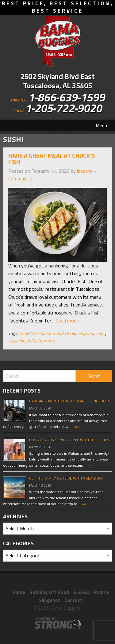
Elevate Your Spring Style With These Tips (69, 440)
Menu (101, 125)
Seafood (85, 333)
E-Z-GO (81, 592)
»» (77, 427)
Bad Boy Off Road (49, 592)
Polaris (102, 592)
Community (20, 179)
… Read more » (66, 321)
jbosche (85, 171)
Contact (73, 600)
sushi (100, 333)
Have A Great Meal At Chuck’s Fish (52, 158)
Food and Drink (60, 333)
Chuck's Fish (31, 333)
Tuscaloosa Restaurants (31, 341)
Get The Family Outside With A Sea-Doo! (66, 478)
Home (19, 592)
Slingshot (50, 600)
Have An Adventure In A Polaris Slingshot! (69, 401)
